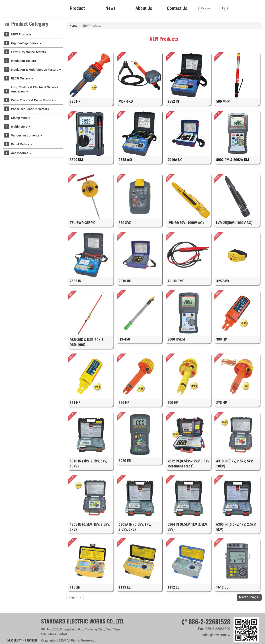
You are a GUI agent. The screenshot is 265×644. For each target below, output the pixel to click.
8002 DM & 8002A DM (232, 164)
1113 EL (125, 632)
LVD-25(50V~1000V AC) (234, 267)
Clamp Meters (22, 118)
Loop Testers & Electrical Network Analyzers (35, 89)
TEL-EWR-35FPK (82, 267)
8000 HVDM (176, 384)
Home (73, 26)
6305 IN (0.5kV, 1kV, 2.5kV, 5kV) (236, 575)
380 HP (222, 384)
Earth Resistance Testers (30, 52)
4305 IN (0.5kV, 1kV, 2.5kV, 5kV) (90, 575)
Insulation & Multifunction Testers (36, 70)
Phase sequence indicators (31, 109)
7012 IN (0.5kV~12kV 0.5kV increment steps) (188, 512)
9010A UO (175, 164)
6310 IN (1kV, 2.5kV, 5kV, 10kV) (88, 512)
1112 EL (174, 632)
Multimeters (21, 127)
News (111, 8)
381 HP (75, 447)
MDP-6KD (126, 106)
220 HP (75, 106)
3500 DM (76, 164)
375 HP (124, 447)
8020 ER (125, 505)
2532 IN (75, 325)
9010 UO (125, 325)
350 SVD (125, 267)
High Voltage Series (26, 43)
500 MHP (223, 106)
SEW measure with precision (23, 8)
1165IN (75, 632)
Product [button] (77, 8)
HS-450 (124, 384)
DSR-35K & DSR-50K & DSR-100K (87, 390)
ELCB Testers (22, 78)
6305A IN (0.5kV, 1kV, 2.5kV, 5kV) (135, 575)
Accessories (21, 153)
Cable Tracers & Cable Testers (33, 100)
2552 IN (173, 106)
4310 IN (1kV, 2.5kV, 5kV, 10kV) (235, 512)
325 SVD (223, 325)
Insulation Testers (25, 61)
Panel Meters (21, 144)
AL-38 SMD (176, 325)
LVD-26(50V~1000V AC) (186, 267)
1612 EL (222, 632)
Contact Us (177, 8)
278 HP (222, 447)
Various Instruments (26, 135)
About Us (144, 8)
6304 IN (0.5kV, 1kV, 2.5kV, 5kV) (187, 575)
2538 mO (125, 164)
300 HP (173, 447)
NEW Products (21, 34)
